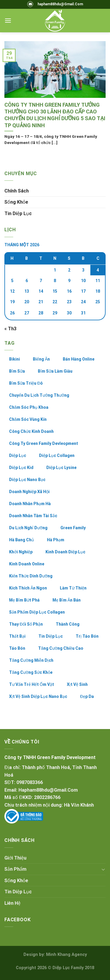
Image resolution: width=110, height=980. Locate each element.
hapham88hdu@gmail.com (48, 790)
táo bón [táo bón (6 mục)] (17, 648)
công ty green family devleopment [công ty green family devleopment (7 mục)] (44, 443)
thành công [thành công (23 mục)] (68, 624)
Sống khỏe (16, 202)
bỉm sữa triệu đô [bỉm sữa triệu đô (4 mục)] (26, 383)
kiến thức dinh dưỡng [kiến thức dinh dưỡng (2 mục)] (31, 576)
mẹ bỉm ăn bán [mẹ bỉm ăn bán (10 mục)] (67, 600)
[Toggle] (103, 869)
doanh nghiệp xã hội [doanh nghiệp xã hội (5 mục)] (29, 492)
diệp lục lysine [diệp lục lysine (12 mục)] (61, 468)
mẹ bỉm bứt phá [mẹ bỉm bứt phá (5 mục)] (24, 600)
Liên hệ (12, 903)
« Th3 (10, 329)
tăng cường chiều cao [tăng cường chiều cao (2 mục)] (61, 648)
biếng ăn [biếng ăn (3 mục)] (41, 359)
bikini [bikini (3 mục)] (15, 359)
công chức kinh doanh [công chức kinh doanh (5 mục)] (31, 431)
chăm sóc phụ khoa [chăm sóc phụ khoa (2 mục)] (29, 407)
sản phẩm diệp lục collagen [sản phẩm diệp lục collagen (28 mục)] (37, 612)
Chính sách (17, 191)
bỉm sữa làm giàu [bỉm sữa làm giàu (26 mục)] (55, 371)
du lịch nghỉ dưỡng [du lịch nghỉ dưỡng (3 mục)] (28, 528)
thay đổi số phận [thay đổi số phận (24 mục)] (26, 624)
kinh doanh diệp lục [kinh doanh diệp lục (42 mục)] (65, 552)
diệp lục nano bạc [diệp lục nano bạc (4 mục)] (27, 480)
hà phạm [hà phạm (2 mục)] (56, 540)
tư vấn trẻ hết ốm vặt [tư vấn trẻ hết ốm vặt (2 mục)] (32, 684)
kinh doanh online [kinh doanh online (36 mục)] (27, 564)
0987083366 (30, 782)
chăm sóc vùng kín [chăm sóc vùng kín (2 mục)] (28, 419)
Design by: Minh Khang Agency (55, 955)
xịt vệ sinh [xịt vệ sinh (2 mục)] (77, 684)
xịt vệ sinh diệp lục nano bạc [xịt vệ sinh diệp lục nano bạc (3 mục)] (38, 696)
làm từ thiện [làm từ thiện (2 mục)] (73, 588)
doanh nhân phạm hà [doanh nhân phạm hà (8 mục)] (30, 504)
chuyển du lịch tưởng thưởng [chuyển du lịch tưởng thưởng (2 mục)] (39, 395)
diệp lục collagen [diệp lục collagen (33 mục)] (57, 455)
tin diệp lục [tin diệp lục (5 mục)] (51, 636)
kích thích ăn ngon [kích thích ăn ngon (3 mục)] (28, 588)
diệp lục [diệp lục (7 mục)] (18, 455)
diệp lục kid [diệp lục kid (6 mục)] (21, 468)
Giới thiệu (15, 858)
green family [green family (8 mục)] (73, 528)
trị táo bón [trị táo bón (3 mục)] (87, 636)
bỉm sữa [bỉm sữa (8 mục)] (17, 371)
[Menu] (8, 20)
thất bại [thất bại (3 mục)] (17, 636)
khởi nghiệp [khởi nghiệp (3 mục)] (21, 552)
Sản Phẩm (15, 869)
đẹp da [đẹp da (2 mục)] (87, 696)
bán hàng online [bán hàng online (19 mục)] (79, 359)
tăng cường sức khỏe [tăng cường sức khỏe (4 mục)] (31, 672)
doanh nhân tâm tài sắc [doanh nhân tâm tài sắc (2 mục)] (33, 516)
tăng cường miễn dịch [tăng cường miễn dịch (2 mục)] (31, 660)
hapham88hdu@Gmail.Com (60, 4)
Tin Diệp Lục (18, 213)
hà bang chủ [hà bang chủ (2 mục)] (22, 540)
